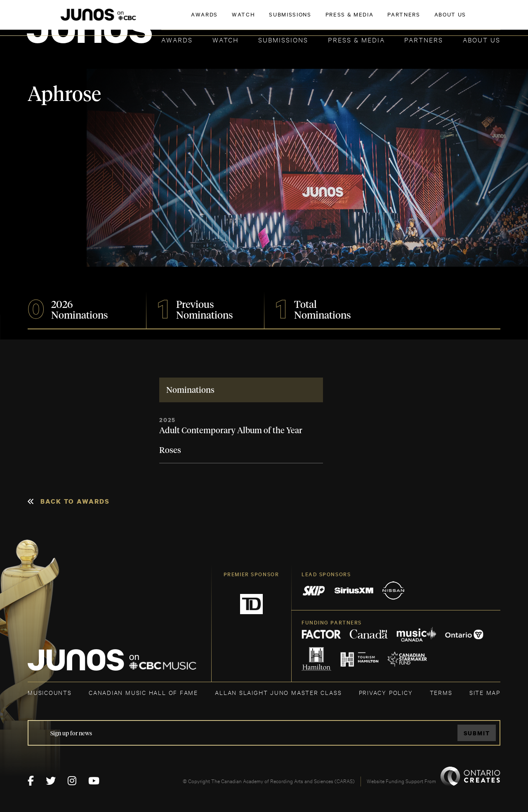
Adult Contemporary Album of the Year (231, 431)
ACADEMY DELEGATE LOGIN (461, 19)
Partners (424, 39)
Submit (477, 733)
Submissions (283, 39)
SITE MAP (485, 692)
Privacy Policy (386, 692)
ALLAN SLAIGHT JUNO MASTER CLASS (278, 692)
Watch (226, 39)
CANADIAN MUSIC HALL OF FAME (143, 692)
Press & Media (356, 39)
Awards (177, 39)
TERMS (441, 692)
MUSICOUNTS (50, 692)
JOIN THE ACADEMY (385, 19)
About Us (482, 39)
